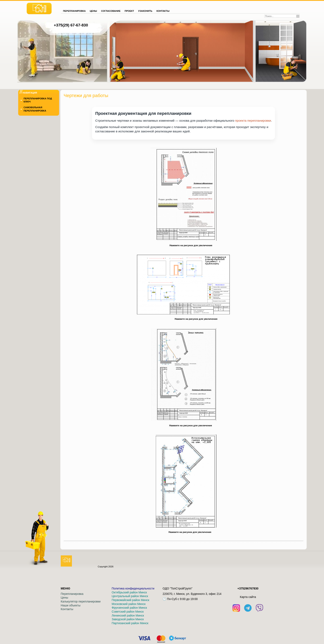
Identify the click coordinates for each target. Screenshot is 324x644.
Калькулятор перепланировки (81, 601)
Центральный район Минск (130, 596)
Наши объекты (71, 605)
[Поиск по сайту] (281, 16)
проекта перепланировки (253, 121)
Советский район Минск (128, 612)
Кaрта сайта (248, 597)
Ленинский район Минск (128, 615)
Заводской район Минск (128, 619)
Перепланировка (72, 594)
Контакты (67, 609)
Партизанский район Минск (130, 623)
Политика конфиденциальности (133, 588)
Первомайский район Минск (131, 600)
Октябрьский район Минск (129, 592)
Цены (64, 598)
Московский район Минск (129, 604)
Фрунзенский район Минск (129, 608)
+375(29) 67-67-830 (71, 25)
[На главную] (39, 8)
